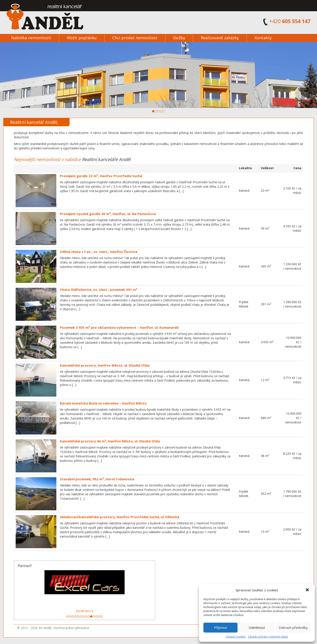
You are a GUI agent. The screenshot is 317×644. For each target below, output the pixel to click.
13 (99, 616)
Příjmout (220, 627)
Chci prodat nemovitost (135, 38)
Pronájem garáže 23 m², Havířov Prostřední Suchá (101, 176)
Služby (179, 38)
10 (91, 616)
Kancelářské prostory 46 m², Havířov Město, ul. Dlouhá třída (110, 441)
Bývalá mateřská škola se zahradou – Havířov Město (103, 403)
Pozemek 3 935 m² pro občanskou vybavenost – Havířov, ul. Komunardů (119, 327)
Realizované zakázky (220, 38)
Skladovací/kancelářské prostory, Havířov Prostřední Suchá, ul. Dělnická (120, 517)
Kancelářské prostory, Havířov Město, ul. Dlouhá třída (105, 365)
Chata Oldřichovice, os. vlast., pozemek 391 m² (99, 290)
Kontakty (263, 38)
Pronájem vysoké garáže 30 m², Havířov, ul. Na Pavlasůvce (108, 214)
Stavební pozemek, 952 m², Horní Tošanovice (97, 479)
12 (96, 616)
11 (94, 616)
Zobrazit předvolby (293, 627)
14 (102, 616)
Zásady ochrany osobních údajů (268, 637)
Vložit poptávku (82, 38)
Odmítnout (257, 627)
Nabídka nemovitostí (31, 38)
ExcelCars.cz (85, 611)
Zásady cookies (236, 637)
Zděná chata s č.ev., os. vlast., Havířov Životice (99, 252)
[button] (308, 590)
